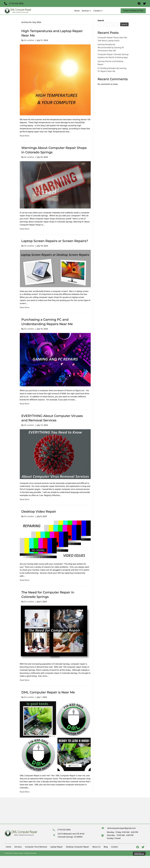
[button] (90, 11)
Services (18, 847)
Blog (106, 847)
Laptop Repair (56, 847)
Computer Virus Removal (36, 847)
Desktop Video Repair (39, 512)
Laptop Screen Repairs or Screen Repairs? (55, 241)
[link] (77, 11)
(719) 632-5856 (16, 3)
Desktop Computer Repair (77, 847)
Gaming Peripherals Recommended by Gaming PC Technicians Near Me (111, 47)
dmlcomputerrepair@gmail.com (121, 828)
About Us (96, 847)
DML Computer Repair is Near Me (48, 692)
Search (101, 20)
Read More (25, 136)
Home (8, 847)
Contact (114, 847)
